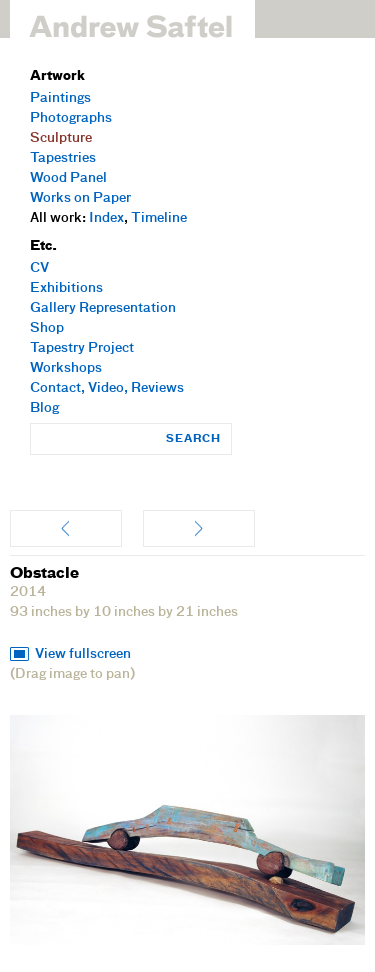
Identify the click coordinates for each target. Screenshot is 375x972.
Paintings (60, 98)
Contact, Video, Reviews (107, 388)
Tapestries (63, 158)
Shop (47, 328)
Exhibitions (66, 288)
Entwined (199, 528)
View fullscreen (83, 654)
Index (106, 218)
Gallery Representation (103, 308)
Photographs (71, 118)
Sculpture (61, 138)
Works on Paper (80, 198)
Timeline (159, 218)
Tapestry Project (82, 348)
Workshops (66, 368)
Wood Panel (68, 178)
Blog (44, 408)
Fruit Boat (66, 528)
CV (39, 268)
